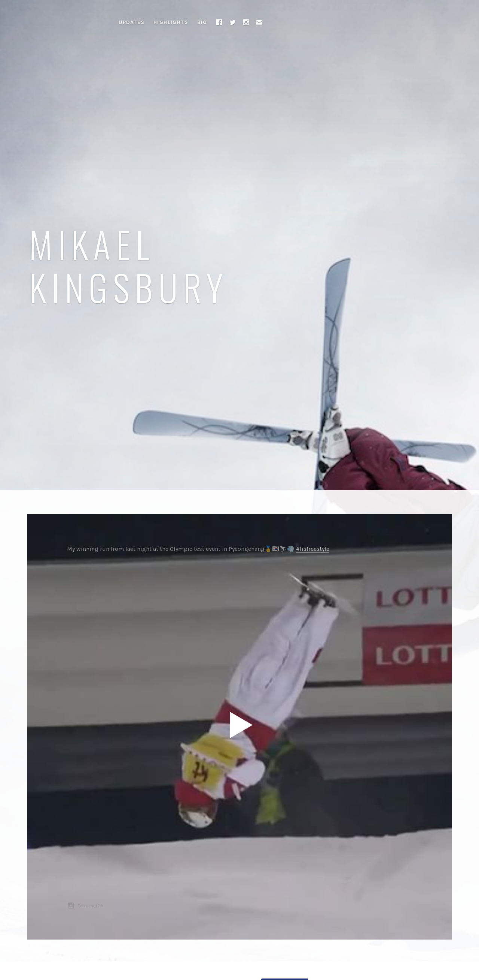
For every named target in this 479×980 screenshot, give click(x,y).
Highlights (171, 22)
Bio (202, 22)
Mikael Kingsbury (129, 265)
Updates (132, 22)
